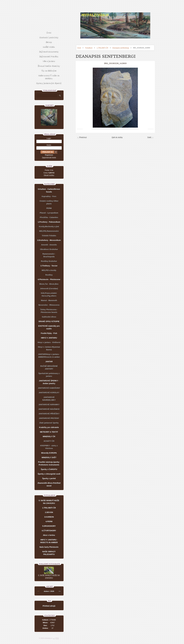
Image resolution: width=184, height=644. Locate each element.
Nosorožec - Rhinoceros (49, 305)
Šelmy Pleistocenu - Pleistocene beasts (49, 311)
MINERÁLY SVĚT (49, 457)
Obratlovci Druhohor (49, 249)
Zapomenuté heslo (49, 158)
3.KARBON (49, 517)
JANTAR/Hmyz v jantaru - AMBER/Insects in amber (49, 356)
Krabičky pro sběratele (49, 427)
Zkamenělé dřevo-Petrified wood (49, 484)
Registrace (49, 155)
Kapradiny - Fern (49, 196)
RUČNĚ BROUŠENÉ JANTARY (49, 367)
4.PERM (49, 521)
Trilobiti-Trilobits (49, 236)
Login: (49, 138)
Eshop (49, 42)
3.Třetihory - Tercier (49, 266)
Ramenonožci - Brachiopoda (49, 255)
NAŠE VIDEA (49, 47)
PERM (49, 208)
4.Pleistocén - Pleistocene (49, 279)
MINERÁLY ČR (49, 437)
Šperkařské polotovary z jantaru (49, 375)
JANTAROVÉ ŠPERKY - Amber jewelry (49, 382)
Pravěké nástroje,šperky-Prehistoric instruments (49, 463)
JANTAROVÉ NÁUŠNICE (49, 409)
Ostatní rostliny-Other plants (49, 202)
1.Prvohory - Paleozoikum (49, 222)
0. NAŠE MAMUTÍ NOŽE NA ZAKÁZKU (49, 502)
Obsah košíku (49, 175)
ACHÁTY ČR (49, 441)
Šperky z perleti (49, 478)
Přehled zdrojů (49, 606)
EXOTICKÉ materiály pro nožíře (49, 327)
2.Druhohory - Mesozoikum (49, 240)
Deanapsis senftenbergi (121, 48)
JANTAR (49, 362)
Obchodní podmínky (49, 37)
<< (38, 591)
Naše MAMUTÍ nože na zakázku (49, 77)
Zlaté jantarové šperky (49, 423)
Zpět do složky (117, 137)
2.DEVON (49, 512)
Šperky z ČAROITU (49, 469)
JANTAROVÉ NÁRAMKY (49, 405)
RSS (57, 638)
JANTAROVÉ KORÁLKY (49, 393)
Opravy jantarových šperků (49, 83)
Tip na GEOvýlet (49, 70)
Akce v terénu (49, 535)
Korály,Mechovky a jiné (49, 227)
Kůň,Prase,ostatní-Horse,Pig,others (49, 294)
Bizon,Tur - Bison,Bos (49, 284)
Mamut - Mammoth (49, 300)
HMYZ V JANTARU (49, 338)
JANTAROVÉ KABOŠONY (49, 388)
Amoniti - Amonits (49, 245)
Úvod (79, 48)
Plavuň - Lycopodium (49, 213)
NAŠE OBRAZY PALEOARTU (49, 553)
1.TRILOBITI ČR (102, 48)
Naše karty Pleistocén (49, 547)
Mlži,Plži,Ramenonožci (49, 231)
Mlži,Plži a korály (49, 270)
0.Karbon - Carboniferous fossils (49, 190)
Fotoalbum (89, 48)
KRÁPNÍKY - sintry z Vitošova (49, 447)
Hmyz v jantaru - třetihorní (49, 342)
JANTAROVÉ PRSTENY (49, 418)
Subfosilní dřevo (49, 317)
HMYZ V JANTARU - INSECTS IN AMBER (49, 541)
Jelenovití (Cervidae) (49, 289)
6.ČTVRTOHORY (49, 531)
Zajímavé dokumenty (49, 51)
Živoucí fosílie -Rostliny (49, 66)
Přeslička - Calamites (49, 217)
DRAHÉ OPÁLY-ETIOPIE (49, 321)
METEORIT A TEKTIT (49, 432)
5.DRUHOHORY (49, 526)
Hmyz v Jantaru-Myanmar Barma (49, 348)
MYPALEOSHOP (95, 15)
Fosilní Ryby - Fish (49, 333)
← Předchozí (82, 137)
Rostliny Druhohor (49, 261)
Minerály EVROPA (49, 453)
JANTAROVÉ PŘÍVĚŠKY (49, 414)
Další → (150, 137)
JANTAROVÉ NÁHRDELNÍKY (49, 399)
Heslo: (49, 145)
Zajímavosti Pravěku (49, 56)
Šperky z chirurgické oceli (49, 474)
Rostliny (49, 275)
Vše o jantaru (49, 61)
